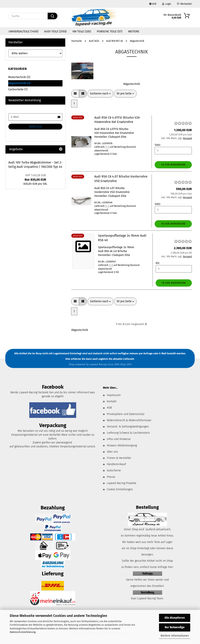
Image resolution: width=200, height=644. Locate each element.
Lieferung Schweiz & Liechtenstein (128, 433)
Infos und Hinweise (119, 439)
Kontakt (112, 401)
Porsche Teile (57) (110, 31)
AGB (109, 408)
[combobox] (100, 94)
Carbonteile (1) (18, 89)
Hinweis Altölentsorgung (122, 445)
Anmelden (35, 127)
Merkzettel (184, 4)
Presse (111, 477)
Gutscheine (114, 470)
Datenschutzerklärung (23, 632)
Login (167, 4)
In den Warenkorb (173, 165)
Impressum (114, 395)
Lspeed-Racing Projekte (122, 483)
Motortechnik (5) (19, 77)
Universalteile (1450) (23, 31)
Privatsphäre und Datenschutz (126, 414)
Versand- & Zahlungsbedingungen (128, 427)
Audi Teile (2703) (55, 31)
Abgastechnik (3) (19, 83)
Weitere (134, 31)
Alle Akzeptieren (175, 618)
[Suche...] (53, 16)
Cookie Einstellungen (120, 489)
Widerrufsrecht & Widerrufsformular (129, 420)
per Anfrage (146, 354)
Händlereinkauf (116, 464)
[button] (75, 94)
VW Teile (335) (82, 31)
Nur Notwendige (175, 627)
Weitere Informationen (175, 636)
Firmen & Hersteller (119, 458)
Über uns (112, 452)
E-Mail (163, 354)
